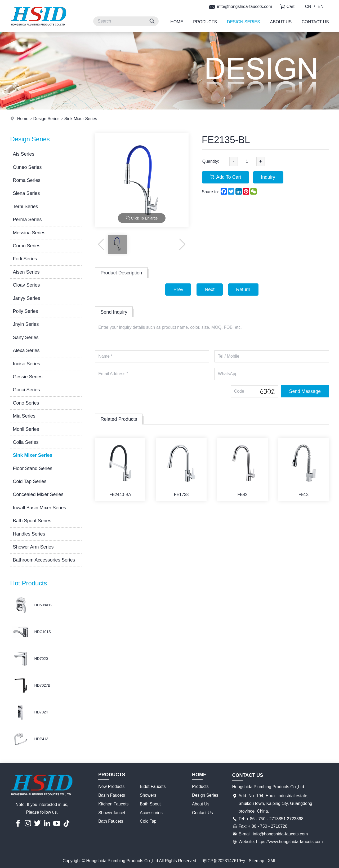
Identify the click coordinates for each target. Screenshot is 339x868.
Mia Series (24, 416)
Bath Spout (150, 804)
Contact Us (315, 22)
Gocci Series (26, 390)
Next (210, 290)
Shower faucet (112, 813)
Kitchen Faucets (113, 804)
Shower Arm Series (33, 547)
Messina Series (29, 233)
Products (205, 22)
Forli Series (25, 259)
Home (177, 22)
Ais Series (23, 154)
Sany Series (26, 337)
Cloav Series (26, 285)
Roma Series (26, 180)
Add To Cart (226, 177)
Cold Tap (148, 821)
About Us (281, 22)
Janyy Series (26, 298)
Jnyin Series (26, 324)
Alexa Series (26, 350)
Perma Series (27, 220)
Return (243, 290)
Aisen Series (26, 272)
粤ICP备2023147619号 (224, 861)
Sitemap (257, 861)
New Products (111, 786)
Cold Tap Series (30, 481)
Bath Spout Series (32, 521)
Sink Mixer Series (81, 119)
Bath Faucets (111, 821)
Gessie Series (28, 377)
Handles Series (29, 534)
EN (320, 6)
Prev (178, 290)
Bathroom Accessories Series (44, 560)
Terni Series (25, 207)
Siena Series (26, 193)
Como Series (26, 246)
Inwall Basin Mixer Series (39, 508)
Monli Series (26, 429)
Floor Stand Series (32, 468)
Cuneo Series (27, 167)
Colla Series (26, 442)
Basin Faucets (112, 795)
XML (272, 861)
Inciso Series (26, 364)
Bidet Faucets (153, 786)
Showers (148, 795)
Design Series (243, 22)
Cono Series (26, 403)
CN (308, 6)
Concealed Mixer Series (38, 494)
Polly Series (25, 311)
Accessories (151, 813)
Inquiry (269, 177)
